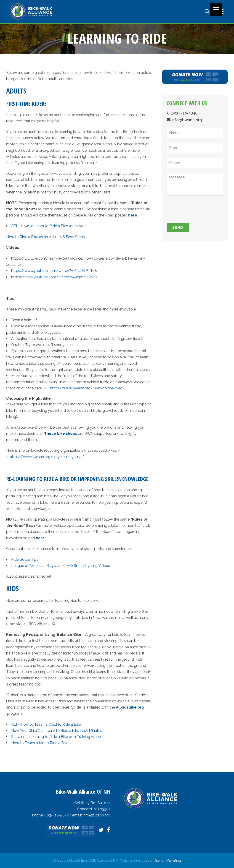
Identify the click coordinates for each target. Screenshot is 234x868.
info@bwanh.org (184, 120)
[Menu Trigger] (216, 10)
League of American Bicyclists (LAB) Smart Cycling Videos (61, 566)
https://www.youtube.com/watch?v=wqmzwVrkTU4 (56, 277)
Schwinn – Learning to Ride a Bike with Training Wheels (57, 737)
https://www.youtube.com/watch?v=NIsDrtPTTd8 (54, 271)
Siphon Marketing (168, 860)
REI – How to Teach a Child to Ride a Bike (46, 724)
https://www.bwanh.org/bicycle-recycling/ (47, 457)
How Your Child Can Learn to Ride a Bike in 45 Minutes (57, 731)
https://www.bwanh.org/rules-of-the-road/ (87, 388)
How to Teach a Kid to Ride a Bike (40, 743)
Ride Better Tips (25, 559)
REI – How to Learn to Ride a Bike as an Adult (49, 226)
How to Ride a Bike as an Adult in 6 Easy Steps (45, 237)
